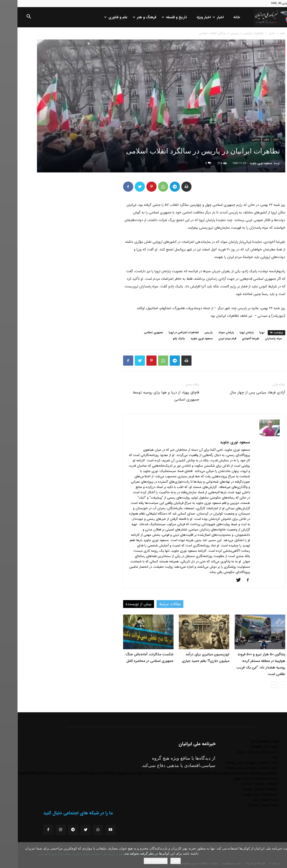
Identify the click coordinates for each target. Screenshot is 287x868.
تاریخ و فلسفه (157, 17)
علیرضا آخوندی (233, 339)
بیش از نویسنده (121, 604)
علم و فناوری (99, 17)
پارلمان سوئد (209, 333)
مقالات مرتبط (152, 604)
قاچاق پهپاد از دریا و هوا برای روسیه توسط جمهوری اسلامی (148, 396)
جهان (249, 139)
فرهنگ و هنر (128, 17)
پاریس (191, 333)
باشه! (158, 861)
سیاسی (238, 139)
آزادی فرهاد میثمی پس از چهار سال (240, 392)
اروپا (244, 333)
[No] (281, 855)
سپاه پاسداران (256, 339)
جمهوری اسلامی (136, 333)
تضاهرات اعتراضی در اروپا (166, 333)
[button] (11, 17)
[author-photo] (252, 435)
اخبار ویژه (186, 17)
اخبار (201, 17)
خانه (219, 17)
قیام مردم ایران (210, 339)
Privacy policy (138, 861)
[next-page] (256, 685)
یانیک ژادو (161, 339)
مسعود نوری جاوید (243, 163)
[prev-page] (265, 685)
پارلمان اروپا (229, 333)
